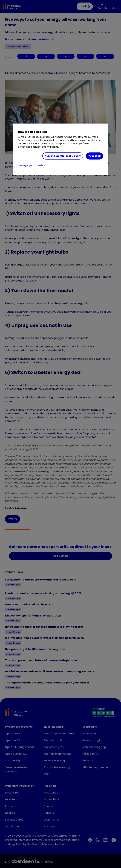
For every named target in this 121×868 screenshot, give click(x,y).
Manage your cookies (31, 165)
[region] (60, 149)
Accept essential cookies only (63, 156)
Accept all (95, 156)
